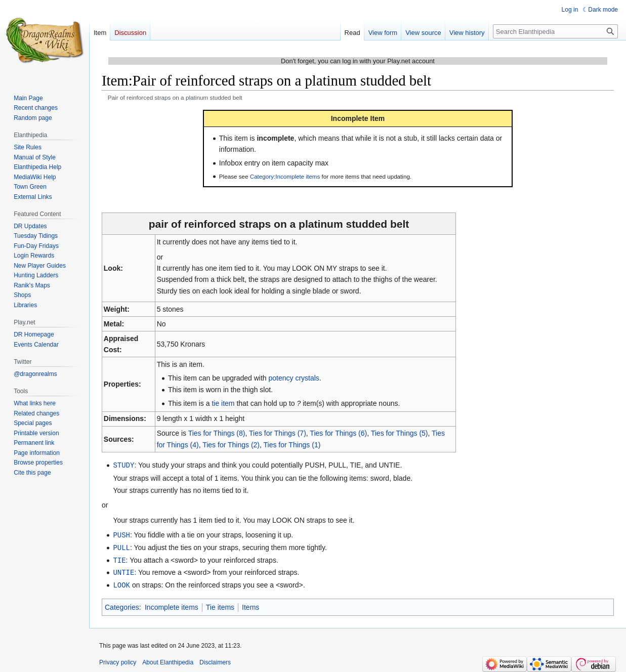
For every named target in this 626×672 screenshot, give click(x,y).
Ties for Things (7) (278, 433)
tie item (223, 403)
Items (251, 604)
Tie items (220, 604)
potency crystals (294, 378)
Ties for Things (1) (292, 445)
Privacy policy (118, 659)
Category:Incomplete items (285, 176)
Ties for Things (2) (231, 445)
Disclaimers (215, 659)
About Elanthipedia (168, 659)
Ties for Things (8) (217, 433)
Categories (122, 604)
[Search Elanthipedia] (555, 31)
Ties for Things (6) (338, 433)
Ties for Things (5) (400, 433)
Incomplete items (172, 604)
